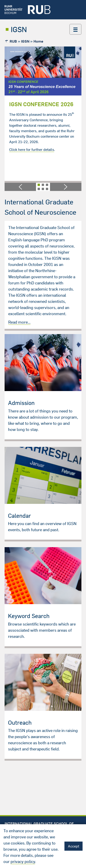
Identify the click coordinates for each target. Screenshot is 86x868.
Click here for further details (32, 149)
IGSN (19, 29)
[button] (20, 187)
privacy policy (23, 862)
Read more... (19, 322)
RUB (13, 41)
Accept (74, 846)
